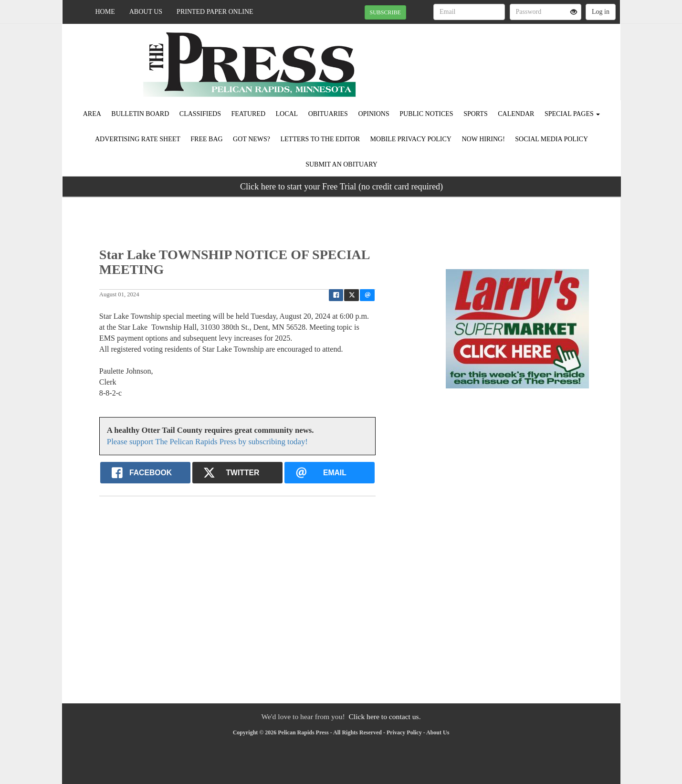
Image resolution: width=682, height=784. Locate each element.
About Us (146, 12)
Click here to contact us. (384, 716)
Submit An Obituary (341, 164)
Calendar (516, 114)
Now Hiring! (483, 139)
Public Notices (426, 114)
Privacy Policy (404, 732)
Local (287, 114)
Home (105, 12)
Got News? (252, 139)
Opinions (373, 114)
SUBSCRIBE (385, 12)
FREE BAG (206, 139)
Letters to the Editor (320, 139)
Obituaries (328, 114)
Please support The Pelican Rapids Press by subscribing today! (207, 442)
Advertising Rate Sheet (138, 139)
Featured (248, 114)
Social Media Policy (551, 139)
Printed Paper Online (215, 12)
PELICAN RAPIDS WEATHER (533, 57)
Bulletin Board (140, 114)
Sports (476, 114)
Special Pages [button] (572, 114)
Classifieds (200, 114)
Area (92, 114)
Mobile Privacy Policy (411, 139)
